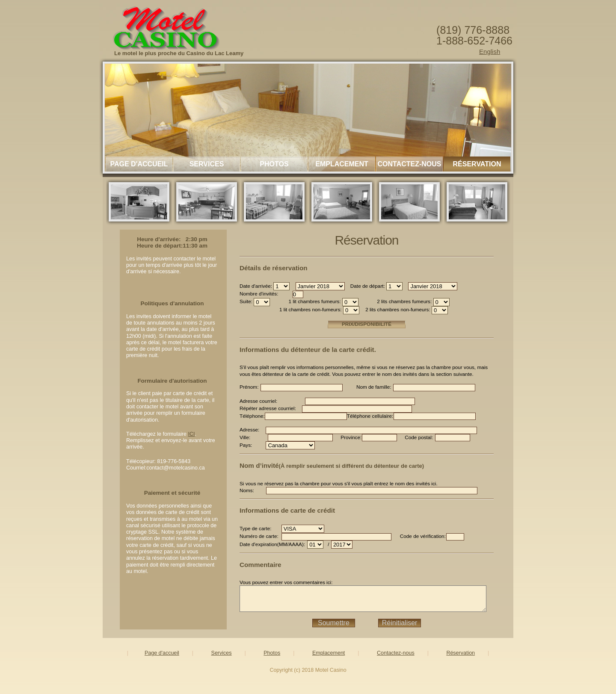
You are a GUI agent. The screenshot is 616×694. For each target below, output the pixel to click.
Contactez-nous (409, 164)
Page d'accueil (139, 164)
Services (207, 164)
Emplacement (342, 164)
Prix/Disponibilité (378, 324)
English (490, 52)
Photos (274, 164)
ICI (192, 434)
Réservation (477, 164)
